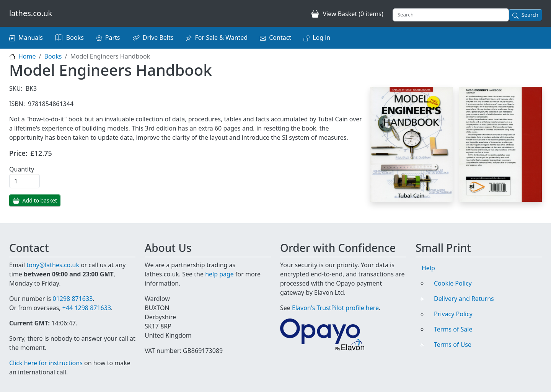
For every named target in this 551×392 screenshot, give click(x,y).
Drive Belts (158, 38)
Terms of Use (453, 345)
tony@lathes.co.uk (53, 265)
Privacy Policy (453, 314)
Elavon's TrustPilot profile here (335, 308)
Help (428, 268)
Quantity (22, 169)
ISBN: (17, 104)
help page (219, 274)
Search (530, 15)
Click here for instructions (46, 363)
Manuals (31, 38)
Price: (18, 153)
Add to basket (40, 200)
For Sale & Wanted (221, 38)
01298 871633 (73, 299)
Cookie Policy (453, 283)
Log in (321, 38)
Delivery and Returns (464, 299)
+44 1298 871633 (87, 308)
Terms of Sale (453, 329)
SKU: (16, 88)
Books (75, 38)
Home (27, 56)
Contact (280, 38)
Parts (113, 38)
